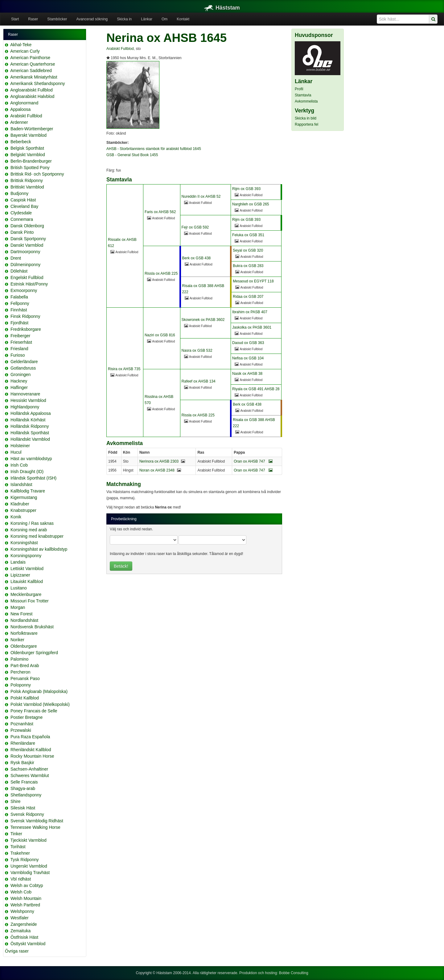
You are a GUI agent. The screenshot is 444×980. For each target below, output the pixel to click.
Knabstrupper (23, 510)
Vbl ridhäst (21, 879)
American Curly (25, 51)
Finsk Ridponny (25, 316)
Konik (16, 517)
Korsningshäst (24, 543)
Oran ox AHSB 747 (253, 461)
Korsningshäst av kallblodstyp (39, 549)
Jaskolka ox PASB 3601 (252, 327)
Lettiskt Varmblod (27, 569)
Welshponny (22, 911)
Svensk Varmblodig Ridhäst (37, 821)
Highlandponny (25, 407)
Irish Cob (19, 465)
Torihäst (18, 847)
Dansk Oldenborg (27, 226)
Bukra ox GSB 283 (248, 266)
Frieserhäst (21, 342)
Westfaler (20, 918)
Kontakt (183, 19)
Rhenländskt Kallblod (31, 750)
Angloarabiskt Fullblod (31, 90)
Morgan (18, 607)
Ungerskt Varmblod (29, 866)
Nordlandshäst (24, 620)
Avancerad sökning (92, 19)
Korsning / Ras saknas (32, 523)
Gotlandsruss (23, 368)
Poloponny (21, 685)
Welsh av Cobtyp (27, 885)
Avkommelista (306, 101)
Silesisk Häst (23, 808)
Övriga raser (17, 951)
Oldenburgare (24, 646)
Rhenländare (23, 743)
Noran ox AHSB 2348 (157, 470)
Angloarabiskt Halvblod (32, 96)
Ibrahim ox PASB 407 (250, 312)
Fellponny (20, 303)
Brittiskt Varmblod (27, 187)
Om (164, 19)
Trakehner (20, 853)
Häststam (222, 8)
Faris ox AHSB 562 (160, 212)
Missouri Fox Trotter (30, 601)
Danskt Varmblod (27, 245)
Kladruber (20, 504)
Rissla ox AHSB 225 (161, 273)
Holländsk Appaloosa (31, 413)
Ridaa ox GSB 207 (248, 297)
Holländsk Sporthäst (30, 433)
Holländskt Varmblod (30, 439)
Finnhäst (19, 310)
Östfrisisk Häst (24, 937)
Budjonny (19, 193)
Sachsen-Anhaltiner (29, 769)
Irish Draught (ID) (27, 472)
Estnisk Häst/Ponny (29, 284)
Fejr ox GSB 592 (195, 227)
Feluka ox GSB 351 (248, 235)
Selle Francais (24, 782)
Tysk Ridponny (25, 860)
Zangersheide (24, 924)
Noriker (17, 640)
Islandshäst (21, 484)
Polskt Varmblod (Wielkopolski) (40, 704)
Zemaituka (21, 931)
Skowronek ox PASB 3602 (203, 320)
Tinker (16, 834)
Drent (16, 258)
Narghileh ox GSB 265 (251, 204)
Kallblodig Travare (28, 491)
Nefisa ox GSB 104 (248, 358)
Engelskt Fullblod (27, 277)
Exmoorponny (24, 290)
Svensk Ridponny (27, 814)
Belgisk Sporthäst (27, 148)
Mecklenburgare (26, 594)
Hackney (19, 381)
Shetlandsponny (26, 795)
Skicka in (124, 19)
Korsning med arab (29, 530)
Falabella (19, 297)
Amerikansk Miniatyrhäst (34, 77)
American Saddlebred (31, 71)
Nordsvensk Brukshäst (32, 627)
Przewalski (21, 730)
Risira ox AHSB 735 (124, 369)
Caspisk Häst (23, 200)
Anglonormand (24, 103)
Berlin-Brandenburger (31, 161)
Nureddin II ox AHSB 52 (201, 196)
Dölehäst (19, 271)
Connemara (22, 219)
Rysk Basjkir (22, 763)
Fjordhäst (19, 323)
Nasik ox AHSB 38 (247, 374)
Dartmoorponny (25, 252)
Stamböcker (57, 19)
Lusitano (19, 588)
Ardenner (19, 122)
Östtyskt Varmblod (28, 944)
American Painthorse (30, 58)
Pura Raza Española (30, 737)
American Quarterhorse (33, 64)
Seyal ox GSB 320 (248, 250)
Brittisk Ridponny (27, 180)
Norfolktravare (24, 633)
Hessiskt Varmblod (28, 400)
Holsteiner (20, 446)
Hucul (16, 452)
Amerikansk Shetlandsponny (37, 83)
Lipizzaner (20, 575)
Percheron (21, 672)
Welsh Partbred (25, 905)
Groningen (21, 375)
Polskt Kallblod (25, 698)
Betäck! (121, 566)
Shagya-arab (23, 788)
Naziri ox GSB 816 (160, 335)
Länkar (147, 19)
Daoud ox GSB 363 (248, 343)
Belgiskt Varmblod (28, 155)
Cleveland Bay (24, 206)
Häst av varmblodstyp (31, 459)
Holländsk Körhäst (28, 420)
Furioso (18, 355)
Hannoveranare (25, 394)
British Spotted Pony (30, 168)
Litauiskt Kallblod (27, 581)
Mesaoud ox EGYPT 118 (253, 281)
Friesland (19, 349)
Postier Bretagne (27, 717)
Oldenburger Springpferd (34, 653)
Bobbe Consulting (294, 973)
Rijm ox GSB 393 (246, 189)
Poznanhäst (22, 724)
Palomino (19, 659)
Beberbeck (21, 142)
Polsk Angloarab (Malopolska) (39, 691)
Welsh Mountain (26, 898)
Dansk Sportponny (28, 239)
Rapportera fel (306, 124)
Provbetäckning (124, 519)
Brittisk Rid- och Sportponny (37, 174)
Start (15, 19)
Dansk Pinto (22, 232)
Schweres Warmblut (30, 775)
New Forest (22, 614)
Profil (299, 89)
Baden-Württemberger (32, 129)
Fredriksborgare (26, 329)
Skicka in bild (306, 118)
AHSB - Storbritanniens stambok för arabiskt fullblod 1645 (154, 149)
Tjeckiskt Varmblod (29, 840)
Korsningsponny (26, 556)
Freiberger (21, 336)
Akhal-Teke (21, 45)
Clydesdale (21, 213)
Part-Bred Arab (25, 666)
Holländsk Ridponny (30, 426)
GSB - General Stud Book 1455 (132, 155)
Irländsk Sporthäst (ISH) (33, 478)
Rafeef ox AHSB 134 (199, 381)
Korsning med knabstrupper (37, 536)
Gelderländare (24, 362)
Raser (33, 19)
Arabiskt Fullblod (26, 116)
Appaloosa (20, 109)
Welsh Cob (21, 892)
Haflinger (19, 387)
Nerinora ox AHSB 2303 (159, 461)
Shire (16, 801)
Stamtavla (303, 95)
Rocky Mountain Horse (32, 756)
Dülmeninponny (25, 265)
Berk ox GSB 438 (197, 258)
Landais (18, 562)
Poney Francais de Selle (34, 711)
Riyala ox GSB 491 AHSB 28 (256, 389)
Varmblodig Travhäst (30, 873)
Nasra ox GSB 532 (197, 350)
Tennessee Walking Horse (35, 827)
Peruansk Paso (25, 678)
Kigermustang (24, 497)
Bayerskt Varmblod (29, 135)
